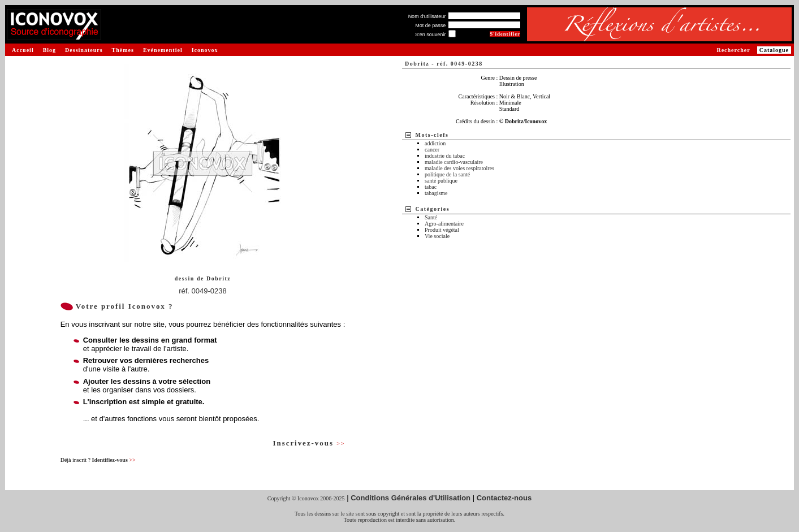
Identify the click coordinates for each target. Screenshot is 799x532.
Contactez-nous (504, 498)
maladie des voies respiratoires (459, 168)
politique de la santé (447, 174)
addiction (435, 143)
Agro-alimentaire (444, 224)
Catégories (433, 209)
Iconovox (205, 50)
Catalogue (774, 50)
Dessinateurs (84, 50)
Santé (431, 217)
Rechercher (733, 50)
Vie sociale (437, 236)
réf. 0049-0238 (203, 291)
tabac (431, 187)
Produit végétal (442, 230)
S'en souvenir (430, 34)
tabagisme (436, 193)
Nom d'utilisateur (427, 16)
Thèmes (123, 50)
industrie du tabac (445, 156)
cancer (432, 150)
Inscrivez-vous (309, 443)
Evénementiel (163, 50)
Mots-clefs (432, 135)
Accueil (23, 50)
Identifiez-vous (113, 460)
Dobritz (219, 278)
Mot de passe (430, 25)
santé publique (441, 181)
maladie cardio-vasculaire (454, 162)
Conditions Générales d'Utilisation (411, 498)
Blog (49, 50)
